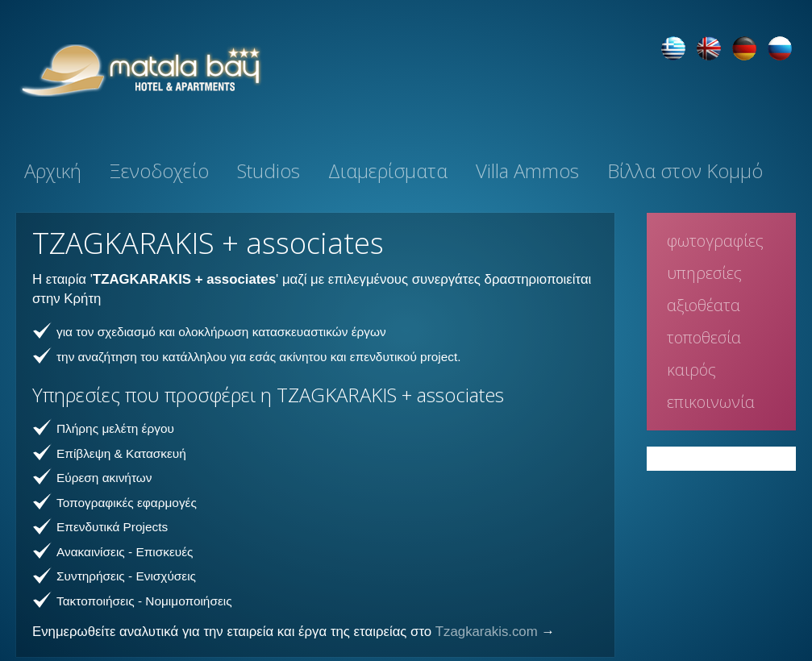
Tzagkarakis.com (487, 632)
